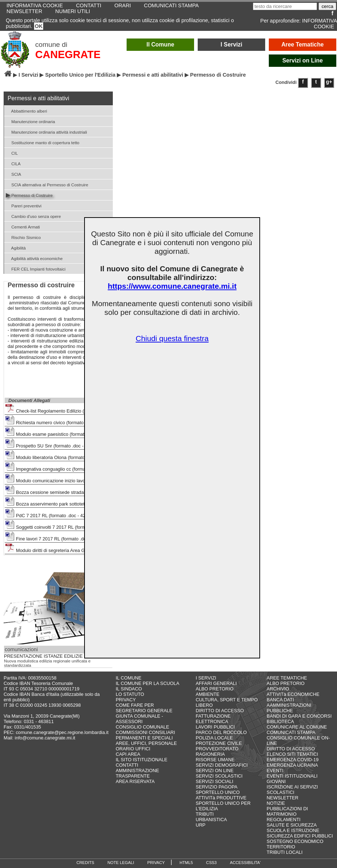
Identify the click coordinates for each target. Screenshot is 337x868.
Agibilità (16, 248)
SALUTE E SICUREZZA (292, 825)
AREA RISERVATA (135, 781)
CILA (13, 163)
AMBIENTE (207, 694)
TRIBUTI (205, 814)
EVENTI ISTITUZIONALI (292, 776)
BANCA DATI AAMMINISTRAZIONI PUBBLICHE (289, 705)
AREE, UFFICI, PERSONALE (146, 743)
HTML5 (186, 863)
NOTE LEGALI (121, 863)
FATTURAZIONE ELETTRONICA (213, 719)
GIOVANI (276, 781)
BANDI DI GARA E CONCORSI (299, 716)
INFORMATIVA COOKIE (320, 24)
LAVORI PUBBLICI (215, 727)
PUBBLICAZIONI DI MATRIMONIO (287, 811)
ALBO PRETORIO (214, 689)
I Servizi (231, 44)
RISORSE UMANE (215, 760)
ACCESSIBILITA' (245, 863)
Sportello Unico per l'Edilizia (80, 75)
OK (39, 26)
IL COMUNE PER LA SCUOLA (147, 683)
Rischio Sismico (23, 237)
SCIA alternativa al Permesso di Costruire (47, 184)
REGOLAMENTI (283, 820)
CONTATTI (127, 765)
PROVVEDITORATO (217, 749)
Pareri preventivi (24, 205)
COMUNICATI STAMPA (291, 732)
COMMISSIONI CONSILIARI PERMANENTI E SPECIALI (145, 735)
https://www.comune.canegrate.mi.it (172, 286)
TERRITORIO (281, 847)
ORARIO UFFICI (133, 749)
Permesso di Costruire (29, 195)
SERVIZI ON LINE (214, 770)
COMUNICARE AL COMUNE (297, 727)
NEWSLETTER (24, 11)
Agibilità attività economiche (34, 258)
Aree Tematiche (303, 44)
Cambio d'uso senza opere (33, 216)
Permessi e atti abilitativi (153, 75)
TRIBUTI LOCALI (285, 852)
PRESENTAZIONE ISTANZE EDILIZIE (43, 656)
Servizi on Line (303, 60)
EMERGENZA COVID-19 (293, 760)
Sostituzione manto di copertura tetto (43, 142)
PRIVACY (126, 700)
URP (200, 825)
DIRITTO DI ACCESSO (220, 711)
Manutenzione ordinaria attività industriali (46, 132)
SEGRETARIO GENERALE (144, 711)
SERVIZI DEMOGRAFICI (221, 765)
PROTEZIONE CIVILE (219, 743)
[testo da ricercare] (285, 6)
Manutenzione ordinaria (30, 121)
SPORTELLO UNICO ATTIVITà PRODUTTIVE (221, 795)
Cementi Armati (23, 226)
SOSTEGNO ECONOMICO (295, 841)
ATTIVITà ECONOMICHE (293, 694)
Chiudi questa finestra (172, 338)
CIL (12, 153)
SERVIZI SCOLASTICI (219, 776)
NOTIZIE (276, 803)
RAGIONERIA (210, 754)
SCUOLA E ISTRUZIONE (293, 830)
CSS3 (211, 863)
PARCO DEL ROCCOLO (221, 732)
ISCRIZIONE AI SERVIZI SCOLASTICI (292, 790)
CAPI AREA (128, 754)
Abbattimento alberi (26, 111)
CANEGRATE (68, 54)
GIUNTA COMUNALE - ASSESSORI (139, 719)
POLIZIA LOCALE (214, 738)
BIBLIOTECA (280, 721)
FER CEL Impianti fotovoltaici (36, 269)
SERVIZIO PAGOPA (216, 787)
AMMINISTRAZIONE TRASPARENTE (137, 773)
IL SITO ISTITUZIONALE (141, 760)
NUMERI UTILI (73, 11)
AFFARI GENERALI (216, 683)
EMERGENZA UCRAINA (292, 765)
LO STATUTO (130, 694)
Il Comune (161, 44)
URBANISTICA (211, 820)
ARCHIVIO (278, 689)
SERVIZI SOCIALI (214, 781)
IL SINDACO (129, 689)
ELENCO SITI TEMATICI (292, 754)
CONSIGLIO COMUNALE (142, 727)
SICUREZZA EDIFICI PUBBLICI (300, 836)
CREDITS (85, 863)
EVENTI (275, 770)
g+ (329, 82)
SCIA (13, 174)
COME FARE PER (135, 705)
